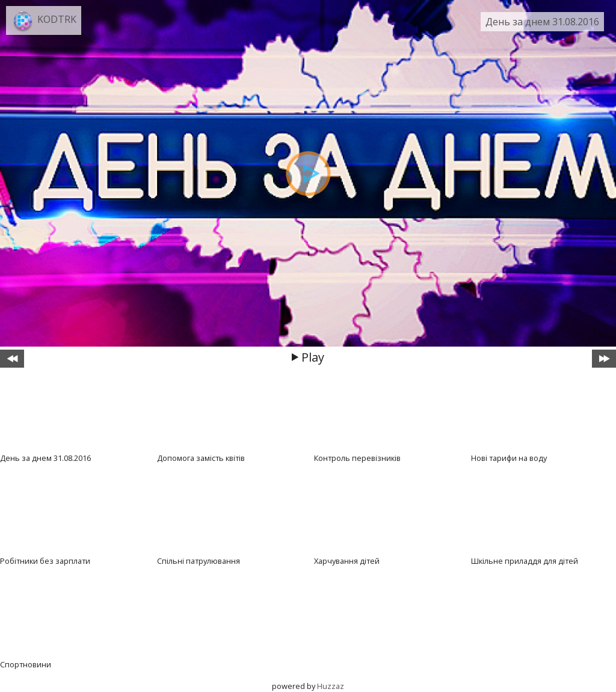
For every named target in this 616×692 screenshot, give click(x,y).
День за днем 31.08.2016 (542, 22)
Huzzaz (331, 686)
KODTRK (57, 19)
